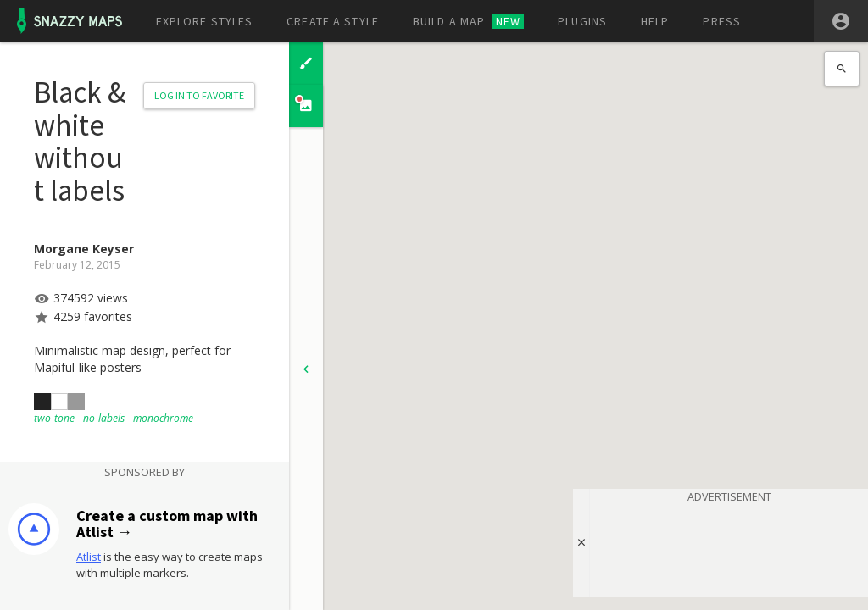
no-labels (104, 418)
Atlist (89, 557)
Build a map (468, 21)
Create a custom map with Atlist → (167, 524)
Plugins (582, 21)
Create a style (333, 21)
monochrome (163, 418)
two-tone (54, 418)
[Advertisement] (729, 547)
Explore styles (205, 21)
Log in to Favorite (199, 95)
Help (655, 21)
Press (722, 21)
